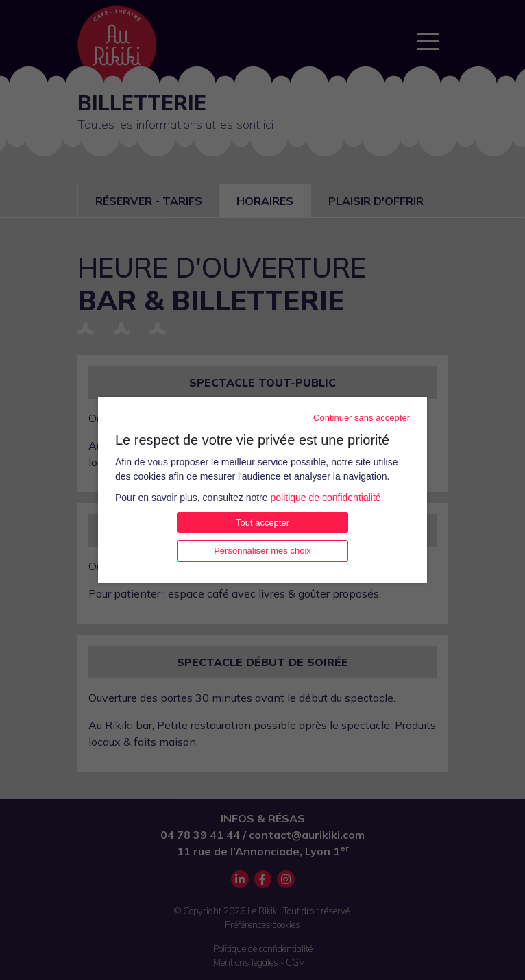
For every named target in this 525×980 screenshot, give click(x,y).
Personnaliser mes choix (262, 551)
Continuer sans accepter (362, 418)
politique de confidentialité (325, 498)
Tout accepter (262, 523)
